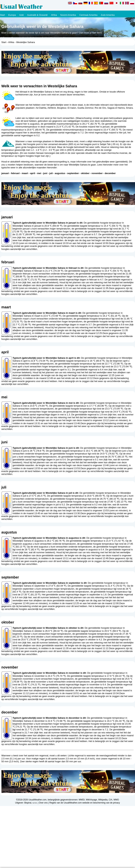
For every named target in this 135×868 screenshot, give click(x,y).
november (97, 173)
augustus (60, 173)
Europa (12, 15)
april (33, 173)
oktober (85, 173)
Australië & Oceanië (37, 15)
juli (51, 173)
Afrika (54, 15)
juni (45, 173)
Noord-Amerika (68, 15)
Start (2, 15)
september (73, 173)
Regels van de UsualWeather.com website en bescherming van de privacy (85, 803)
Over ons (43, 803)
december (110, 173)
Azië (21, 15)
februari (15, 173)
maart (25, 173)
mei (39, 173)
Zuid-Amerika (108, 15)
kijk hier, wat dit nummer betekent (35, 237)
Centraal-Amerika (88, 15)
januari (5, 173)
